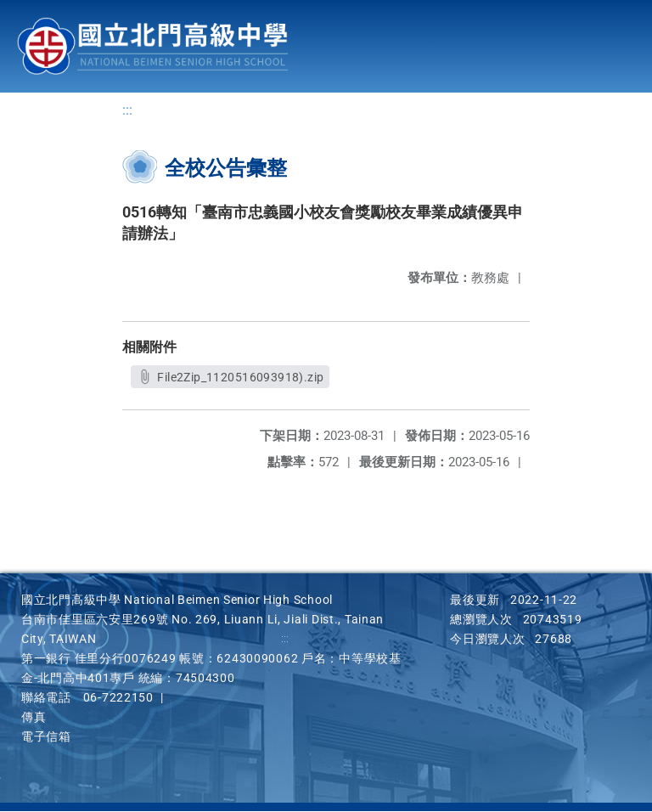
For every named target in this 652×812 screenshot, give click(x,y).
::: (127, 111)
